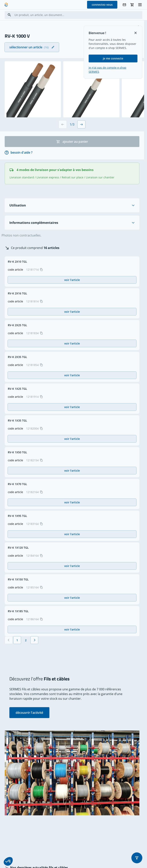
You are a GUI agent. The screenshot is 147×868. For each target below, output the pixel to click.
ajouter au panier (72, 142)
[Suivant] (34, 640)
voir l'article (72, 280)
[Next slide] (81, 124)
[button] (137, 858)
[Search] (9, 15)
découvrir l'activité (29, 713)
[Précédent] (9, 640)
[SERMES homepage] (6, 5)
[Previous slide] (63, 124)
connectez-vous (102, 5)
